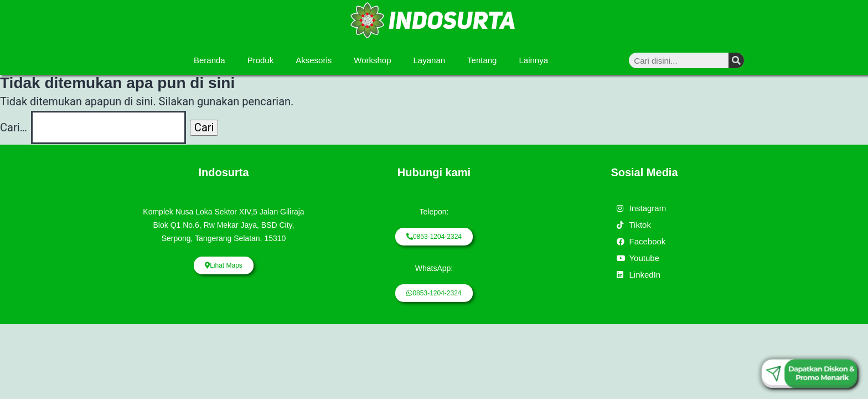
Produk (261, 60)
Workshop (372, 60)
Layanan (430, 60)
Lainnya (533, 60)
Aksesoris (314, 60)
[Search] (736, 60)
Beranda (210, 60)
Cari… (14, 127)
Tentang (482, 60)
